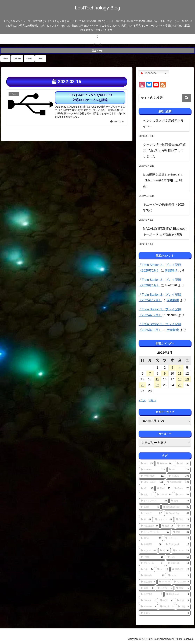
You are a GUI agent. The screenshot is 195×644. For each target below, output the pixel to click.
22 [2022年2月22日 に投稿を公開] (157, 385)
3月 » (152, 400)
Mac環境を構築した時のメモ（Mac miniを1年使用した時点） (163, 180)
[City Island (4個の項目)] (178, 594)
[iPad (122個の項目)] (179, 470)
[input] (165, 98)
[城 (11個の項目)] (163, 569)
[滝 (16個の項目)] (165, 551)
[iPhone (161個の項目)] (165, 464)
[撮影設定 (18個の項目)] (151, 544)
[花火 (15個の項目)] (178, 557)
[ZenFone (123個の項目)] (153, 470)
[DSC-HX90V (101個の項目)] (152, 482)
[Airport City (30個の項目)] (177, 513)
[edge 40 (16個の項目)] (148, 551)
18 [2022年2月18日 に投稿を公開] (180, 379)
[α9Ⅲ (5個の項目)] (147, 588)
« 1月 (142, 400)
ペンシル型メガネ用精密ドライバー (163, 124)
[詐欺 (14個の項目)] (147, 569)
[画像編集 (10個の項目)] (152, 576)
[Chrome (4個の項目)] (148, 601)
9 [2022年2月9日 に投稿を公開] (165, 374)
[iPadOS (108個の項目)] (179, 476)
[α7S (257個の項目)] (147, 464)
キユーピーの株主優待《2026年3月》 (164, 207)
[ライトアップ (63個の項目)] (154, 501)
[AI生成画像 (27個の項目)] (149, 526)
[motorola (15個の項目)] (181, 551)
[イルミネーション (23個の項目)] (155, 532)
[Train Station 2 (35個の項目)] (176, 507)
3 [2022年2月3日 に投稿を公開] (172, 368)
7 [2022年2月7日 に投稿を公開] (150, 374)
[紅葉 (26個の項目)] (168, 526)
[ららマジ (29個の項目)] (164, 520)
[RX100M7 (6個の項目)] (181, 582)
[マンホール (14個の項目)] (152, 563)
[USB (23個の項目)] (183, 526)
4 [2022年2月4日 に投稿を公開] (180, 368)
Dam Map (17, 58)
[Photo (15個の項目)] (152, 557)
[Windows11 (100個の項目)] (178, 482)
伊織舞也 (171, 270)
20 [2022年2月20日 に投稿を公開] (142, 385)
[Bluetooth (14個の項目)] (178, 563)
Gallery (6, 58)
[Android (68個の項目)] (164, 495)
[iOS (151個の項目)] (183, 464)
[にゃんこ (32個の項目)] (151, 513)
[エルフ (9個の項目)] (179, 576)
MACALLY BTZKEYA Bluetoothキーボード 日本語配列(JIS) (165, 231)
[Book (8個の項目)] (164, 582)
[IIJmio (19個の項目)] (151, 538)
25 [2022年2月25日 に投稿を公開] (180, 385)
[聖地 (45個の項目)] (180, 501)
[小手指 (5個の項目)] (165, 588)
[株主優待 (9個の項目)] (148, 582)
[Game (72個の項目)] (182, 488)
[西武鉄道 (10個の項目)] (180, 569)
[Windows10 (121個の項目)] (153, 476)
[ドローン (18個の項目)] (177, 538)
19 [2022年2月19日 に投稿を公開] (187, 379)
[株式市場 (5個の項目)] (151, 594)
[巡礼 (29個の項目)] (183, 520)
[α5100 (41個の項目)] (150, 507)
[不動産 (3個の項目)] (167, 607)
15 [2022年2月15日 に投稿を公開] (157, 379)
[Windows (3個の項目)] (148, 607)
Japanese (148, 73)
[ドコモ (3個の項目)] (165, 613)
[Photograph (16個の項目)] (177, 544)
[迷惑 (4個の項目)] (183, 601)
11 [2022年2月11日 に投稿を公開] (180, 374)
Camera (41, 58)
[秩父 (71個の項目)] (147, 495)
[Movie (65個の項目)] (182, 495)
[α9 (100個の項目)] (147, 488)
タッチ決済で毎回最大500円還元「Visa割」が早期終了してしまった (164, 151)
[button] (187, 98)
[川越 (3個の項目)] (183, 607)
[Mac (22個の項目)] (181, 532)
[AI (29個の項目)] (146, 520)
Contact (29, 58)
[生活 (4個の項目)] (167, 601)
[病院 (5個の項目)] (183, 588)
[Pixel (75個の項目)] (164, 488)
